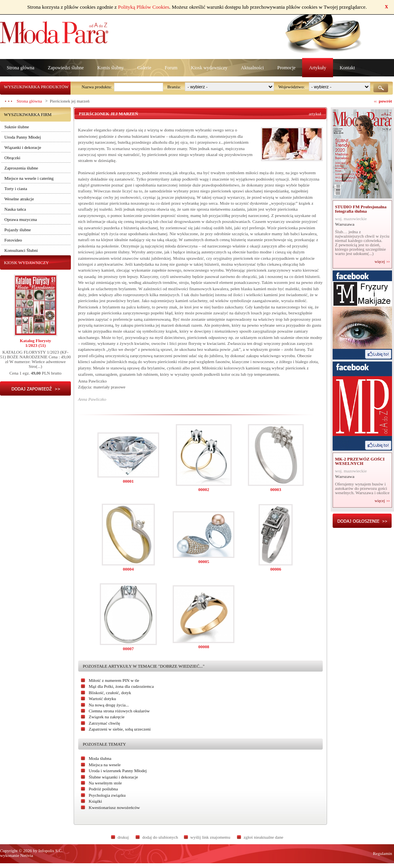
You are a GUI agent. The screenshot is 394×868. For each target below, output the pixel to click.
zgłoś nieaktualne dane (263, 837)
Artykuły (317, 68)
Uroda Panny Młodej (23, 137)
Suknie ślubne (17, 127)
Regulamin (383, 853)
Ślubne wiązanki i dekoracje (113, 777)
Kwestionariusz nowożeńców (114, 807)
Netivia (27, 855)
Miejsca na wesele (105, 765)
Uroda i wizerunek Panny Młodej (118, 771)
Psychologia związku (107, 795)
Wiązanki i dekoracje (23, 147)
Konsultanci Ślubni (21, 250)
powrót (385, 101)
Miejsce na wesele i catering (29, 178)
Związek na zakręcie (107, 717)
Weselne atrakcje (19, 199)
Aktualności (252, 68)
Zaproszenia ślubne (21, 168)
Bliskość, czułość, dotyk (110, 693)
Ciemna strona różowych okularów (119, 711)
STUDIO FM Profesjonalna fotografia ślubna (361, 209)
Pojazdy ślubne (18, 230)
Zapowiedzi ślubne (66, 68)
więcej (380, 262)
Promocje (286, 68)
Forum (171, 68)
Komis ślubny (111, 68)
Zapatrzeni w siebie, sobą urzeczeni (120, 729)
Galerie (144, 68)
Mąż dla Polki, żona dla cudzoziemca (121, 686)
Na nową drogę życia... (109, 705)
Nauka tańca (15, 209)
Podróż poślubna (103, 789)
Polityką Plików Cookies (144, 7)
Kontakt (347, 68)
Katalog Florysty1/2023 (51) (35, 343)
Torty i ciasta (16, 188)
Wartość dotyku (102, 699)
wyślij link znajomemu (210, 837)
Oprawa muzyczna (21, 219)
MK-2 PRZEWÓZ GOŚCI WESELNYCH (360, 461)
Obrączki (12, 158)
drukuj (123, 837)
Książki (95, 801)
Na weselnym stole (105, 783)
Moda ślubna (100, 758)
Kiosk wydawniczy (209, 68)
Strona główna (21, 68)
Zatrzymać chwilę (104, 723)
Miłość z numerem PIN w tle (114, 680)
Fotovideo (13, 240)
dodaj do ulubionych (160, 837)
